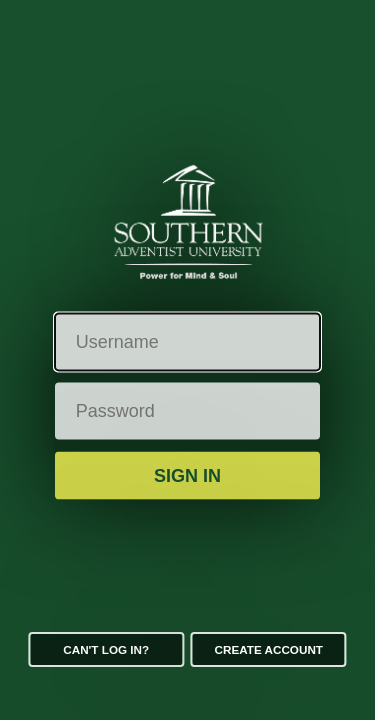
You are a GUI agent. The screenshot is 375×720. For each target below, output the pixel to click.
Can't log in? (106, 649)
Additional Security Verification (187, 522)
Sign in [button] (187, 475)
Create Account (269, 649)
